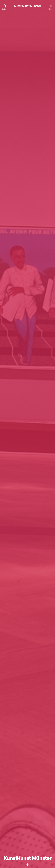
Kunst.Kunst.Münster (27, 6)
